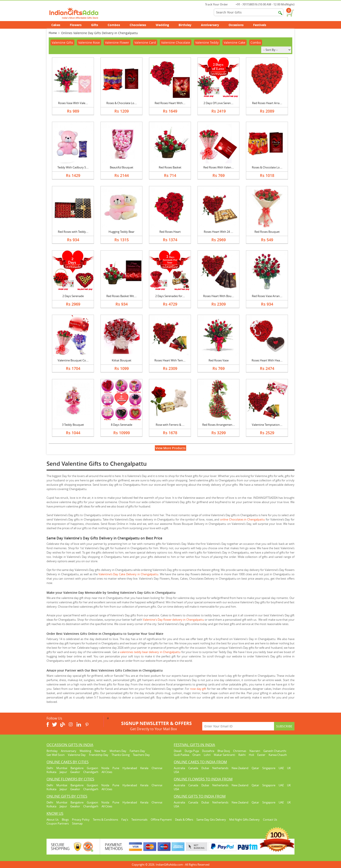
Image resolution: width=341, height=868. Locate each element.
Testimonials (139, 820)
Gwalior (75, 772)
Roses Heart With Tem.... (170, 360)
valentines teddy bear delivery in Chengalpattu (150, 652)
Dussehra (208, 751)
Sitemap (77, 823)
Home (53, 33)
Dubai (205, 768)
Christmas (240, 751)
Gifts (97, 25)
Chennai (157, 768)
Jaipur (63, 772)
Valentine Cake (235, 42)
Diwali (178, 751)
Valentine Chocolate (176, 42)
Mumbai (62, 768)
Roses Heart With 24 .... (218, 232)
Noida (105, 768)
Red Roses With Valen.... (219, 167)
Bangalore (77, 768)
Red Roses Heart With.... (170, 103)
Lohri (207, 755)
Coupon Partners (58, 823)
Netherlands (220, 768)
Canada (193, 768)
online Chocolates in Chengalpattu (242, 519)
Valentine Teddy (207, 42)
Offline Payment (161, 820)
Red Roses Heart (170, 232)
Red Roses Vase (219, 360)
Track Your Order (214, 4)
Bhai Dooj (224, 751)
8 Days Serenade (122, 425)
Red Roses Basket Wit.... (121, 296)
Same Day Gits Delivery (211, 820)
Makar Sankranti (224, 755)
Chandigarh (91, 772)
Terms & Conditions (105, 820)
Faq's (125, 820)
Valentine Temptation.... (267, 425)
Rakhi (242, 755)
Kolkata (51, 772)
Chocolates (138, 25)
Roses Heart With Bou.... (219, 296)
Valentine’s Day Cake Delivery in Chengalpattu (128, 574)
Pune (116, 768)
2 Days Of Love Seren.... (218, 103)
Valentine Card (145, 42)
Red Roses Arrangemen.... (219, 425)
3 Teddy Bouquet (73, 425)
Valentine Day (77, 755)
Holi (251, 755)
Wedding (165, 25)
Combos (114, 25)
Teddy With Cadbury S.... (73, 167)
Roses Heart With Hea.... (267, 360)
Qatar (255, 768)
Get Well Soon (56, 755)
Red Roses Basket (170, 167)
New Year (100, 751)
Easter (261, 755)
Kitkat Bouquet (122, 360)
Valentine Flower (117, 42)
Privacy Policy (81, 820)
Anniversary (212, 25)
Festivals (262, 25)
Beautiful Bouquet (122, 167)
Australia (179, 768)
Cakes (58, 25)
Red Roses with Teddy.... (73, 232)
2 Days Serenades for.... (170, 296)
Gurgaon (92, 768)
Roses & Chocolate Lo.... (122, 103)
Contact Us (270, 820)
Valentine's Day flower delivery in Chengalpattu (173, 620)
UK (289, 768)
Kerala (144, 768)
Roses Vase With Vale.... (73, 103)
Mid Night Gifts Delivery (244, 820)
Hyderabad (130, 768)
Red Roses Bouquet (267, 232)
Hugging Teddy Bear (121, 232)
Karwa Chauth (278, 755)
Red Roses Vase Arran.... (267, 296)
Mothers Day (118, 751)
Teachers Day (141, 755)
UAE (281, 768)
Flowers (78, 25)
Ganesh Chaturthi (275, 751)
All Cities (107, 772)
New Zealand (240, 768)
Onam (196, 755)
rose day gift (198, 689)
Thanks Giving (121, 755)
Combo (256, 42)
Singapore (269, 768)
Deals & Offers (184, 820)
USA (176, 772)
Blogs (65, 820)
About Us (53, 820)
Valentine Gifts (62, 42)
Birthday (187, 25)
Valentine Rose (89, 42)
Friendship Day (99, 755)
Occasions (238, 25)
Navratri (255, 751)
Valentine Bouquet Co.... (73, 360)
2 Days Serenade (73, 296)
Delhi (50, 768)
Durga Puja (192, 751)
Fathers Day (137, 751)
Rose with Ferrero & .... (170, 425)
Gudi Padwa (181, 755)
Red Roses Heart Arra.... (267, 103)
